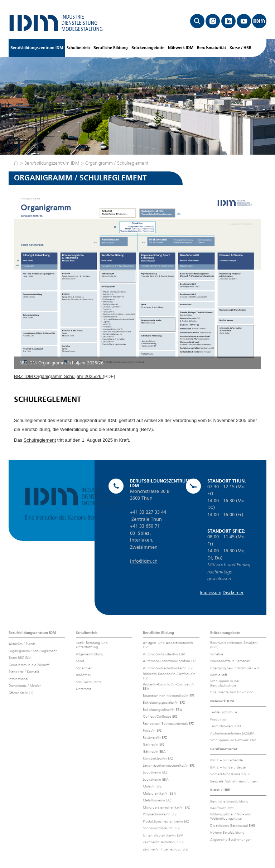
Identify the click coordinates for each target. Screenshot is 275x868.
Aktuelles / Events (22, 644)
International (18, 679)
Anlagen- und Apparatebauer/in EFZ (168, 645)
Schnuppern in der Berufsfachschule (225, 683)
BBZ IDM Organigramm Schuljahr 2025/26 (58, 376)
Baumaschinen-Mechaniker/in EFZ (169, 696)
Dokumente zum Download (232, 692)
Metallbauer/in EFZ (157, 800)
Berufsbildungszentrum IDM (37, 48)
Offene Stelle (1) (21, 693)
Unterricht (83, 689)
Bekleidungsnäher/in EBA (163, 710)
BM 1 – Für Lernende (226, 760)
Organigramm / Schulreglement (117, 163)
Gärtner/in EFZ (154, 744)
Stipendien (84, 668)
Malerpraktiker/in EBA (160, 793)
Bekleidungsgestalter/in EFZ (164, 702)
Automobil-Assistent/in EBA (164, 654)
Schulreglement (40, 440)
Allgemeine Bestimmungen (231, 840)
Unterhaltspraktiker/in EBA (163, 835)
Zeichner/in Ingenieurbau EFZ (165, 849)
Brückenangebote (148, 48)
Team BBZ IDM (20, 658)
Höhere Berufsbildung (227, 832)
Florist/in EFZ (152, 730)
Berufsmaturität (211, 48)
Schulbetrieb (78, 48)
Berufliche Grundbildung (229, 801)
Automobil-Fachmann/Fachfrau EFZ (170, 661)
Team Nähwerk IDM (226, 726)
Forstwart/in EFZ (155, 738)
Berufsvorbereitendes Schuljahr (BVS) (234, 645)
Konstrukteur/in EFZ (158, 758)
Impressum (211, 593)
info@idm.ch (144, 561)
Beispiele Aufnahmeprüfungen (234, 781)
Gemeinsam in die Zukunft (29, 665)
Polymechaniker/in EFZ (160, 814)
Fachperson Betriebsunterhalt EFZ (168, 724)
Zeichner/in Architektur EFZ (163, 842)
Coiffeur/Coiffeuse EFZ (160, 716)
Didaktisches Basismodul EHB (233, 826)
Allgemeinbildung (90, 654)
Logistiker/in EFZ (155, 772)
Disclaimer (233, 593)
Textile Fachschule (224, 712)
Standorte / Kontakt (24, 672)
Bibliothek (84, 675)
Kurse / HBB (240, 48)
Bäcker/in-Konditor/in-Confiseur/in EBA (169, 686)
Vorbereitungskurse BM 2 (230, 774)
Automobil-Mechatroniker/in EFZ (168, 668)
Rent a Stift (219, 675)
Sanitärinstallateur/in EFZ (161, 828)
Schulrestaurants (88, 682)
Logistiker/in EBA (156, 779)
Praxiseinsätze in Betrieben (230, 661)
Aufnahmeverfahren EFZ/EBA (232, 733)
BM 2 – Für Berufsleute (228, 767)
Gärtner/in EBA (154, 751)
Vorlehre (217, 654)
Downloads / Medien (25, 686)
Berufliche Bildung (111, 48)
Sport (80, 661)
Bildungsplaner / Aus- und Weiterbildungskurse (231, 816)
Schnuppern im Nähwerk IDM (233, 740)
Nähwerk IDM (181, 48)
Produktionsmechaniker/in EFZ (166, 821)
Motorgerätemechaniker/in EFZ (166, 807)
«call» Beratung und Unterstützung (92, 645)
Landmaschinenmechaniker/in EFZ (169, 765)
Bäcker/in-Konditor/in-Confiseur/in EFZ (169, 676)
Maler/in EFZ (152, 786)
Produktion (219, 719)
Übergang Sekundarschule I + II (235, 668)
